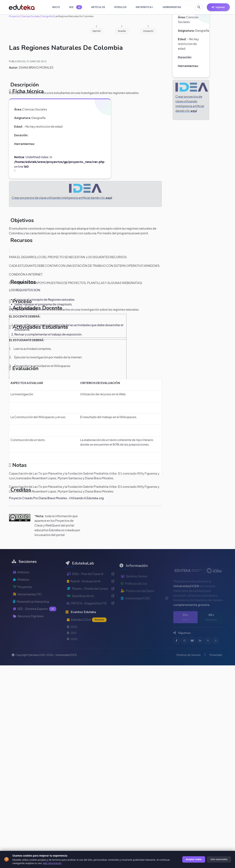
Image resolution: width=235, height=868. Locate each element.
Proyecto (14, 16)
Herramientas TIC (27, 605)
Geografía (47, 16)
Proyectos (22, 598)
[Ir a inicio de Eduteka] (22, 7)
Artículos (21, 584)
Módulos (21, 591)
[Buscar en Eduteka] (199, 7)
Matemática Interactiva (31, 613)
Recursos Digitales (28, 628)
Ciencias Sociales (30, 16)
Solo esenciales (219, 859)
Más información (52, 863)
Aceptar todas (194, 859)
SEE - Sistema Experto (35, 620)
